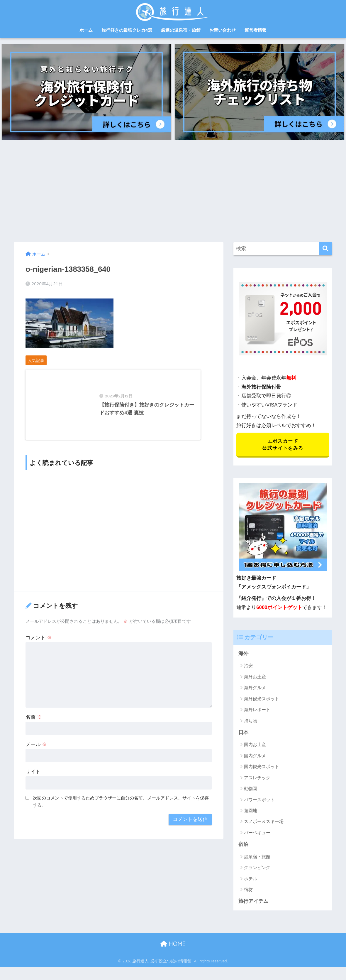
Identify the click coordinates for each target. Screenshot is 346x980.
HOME (173, 945)
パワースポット (259, 800)
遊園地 (251, 811)
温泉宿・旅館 (257, 857)
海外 (243, 654)
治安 (248, 666)
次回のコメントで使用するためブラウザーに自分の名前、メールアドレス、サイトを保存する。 (121, 806)
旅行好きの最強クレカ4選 (127, 30)
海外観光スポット (262, 699)
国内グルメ (255, 756)
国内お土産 (255, 745)
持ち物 (251, 721)
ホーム (86, 30)
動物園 (251, 789)
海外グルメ (255, 688)
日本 (243, 733)
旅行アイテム (253, 902)
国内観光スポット (262, 767)
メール (36, 749)
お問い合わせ (223, 30)
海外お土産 (255, 677)
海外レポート (257, 710)
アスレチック (257, 778)
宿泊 (243, 845)
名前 (34, 722)
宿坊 (248, 890)
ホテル (251, 879)
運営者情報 (256, 30)
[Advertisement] (173, 191)
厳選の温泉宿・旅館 (181, 30)
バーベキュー (257, 833)
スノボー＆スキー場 (264, 822)
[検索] (326, 249)
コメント (39, 642)
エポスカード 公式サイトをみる (283, 445)
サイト (33, 776)
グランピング (257, 868)
